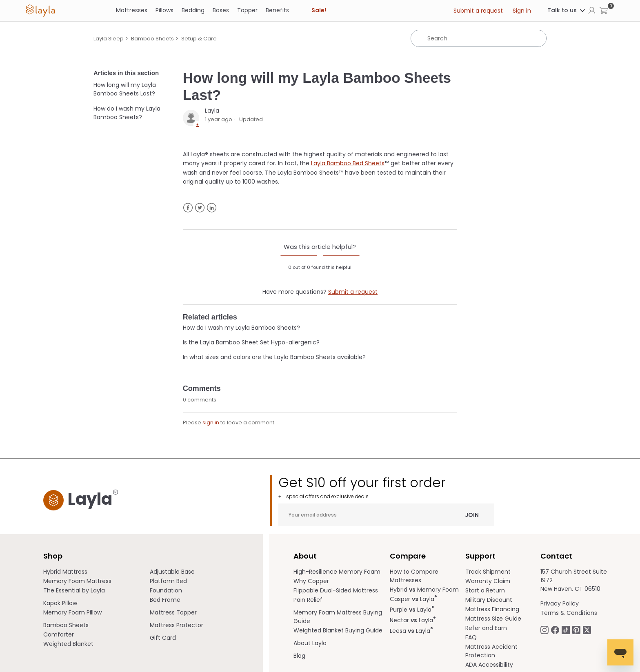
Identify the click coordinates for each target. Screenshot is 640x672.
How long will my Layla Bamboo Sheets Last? (125, 89)
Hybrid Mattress (65, 572)
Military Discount (489, 600)
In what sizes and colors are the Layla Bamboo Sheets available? (274, 357)
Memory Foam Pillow (72, 612)
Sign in (522, 11)
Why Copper (311, 581)
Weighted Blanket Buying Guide (338, 630)
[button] (604, 10)
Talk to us (567, 10)
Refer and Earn (486, 628)
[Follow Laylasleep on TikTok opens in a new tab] (566, 630)
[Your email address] (386, 515)
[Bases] (221, 10)
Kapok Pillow (60, 603)
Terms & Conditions (569, 613)
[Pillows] (164, 10)
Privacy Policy (560, 603)
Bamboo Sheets (152, 39)
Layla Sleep (109, 39)
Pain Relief (308, 600)
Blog (299, 656)
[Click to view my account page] (592, 10)
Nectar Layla (413, 620)
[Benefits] (277, 10)
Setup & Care (199, 39)
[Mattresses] (132, 10)
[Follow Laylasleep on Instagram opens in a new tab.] (544, 630)
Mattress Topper (173, 612)
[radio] (299, 256)
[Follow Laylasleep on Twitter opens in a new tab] (587, 630)
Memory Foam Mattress (77, 581)
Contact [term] (556, 556)
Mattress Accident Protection (491, 651)
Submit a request (478, 11)
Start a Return (485, 590)
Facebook (188, 208)
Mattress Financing (492, 609)
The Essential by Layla (74, 590)
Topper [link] (247, 10)
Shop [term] (53, 556)
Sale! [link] (319, 10)
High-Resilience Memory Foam (337, 572)
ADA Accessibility (489, 665)
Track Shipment (488, 572)
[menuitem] (97, 572)
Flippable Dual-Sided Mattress (336, 590)
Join (472, 515)
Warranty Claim (488, 581)
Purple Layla (412, 610)
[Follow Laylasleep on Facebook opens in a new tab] (555, 630)
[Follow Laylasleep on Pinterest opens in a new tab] (576, 630)
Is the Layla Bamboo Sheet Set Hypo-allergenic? (251, 342)
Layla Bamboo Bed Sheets (348, 163)
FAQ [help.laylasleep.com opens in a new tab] (471, 637)
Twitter (200, 208)
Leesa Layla (411, 631)
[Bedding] (193, 10)
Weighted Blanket (68, 644)
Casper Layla (413, 599)
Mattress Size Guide (493, 619)
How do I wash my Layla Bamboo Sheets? (127, 113)
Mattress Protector (177, 625)
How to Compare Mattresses (414, 576)
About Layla (310, 643)
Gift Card (163, 638)
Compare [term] (408, 556)
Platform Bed (168, 581)
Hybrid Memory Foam (424, 590)
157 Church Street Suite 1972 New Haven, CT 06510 (574, 580)
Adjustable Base (172, 572)
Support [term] (480, 556)
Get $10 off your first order (386, 487)
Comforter (59, 634)
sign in (211, 422)
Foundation (166, 590)
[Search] (479, 38)
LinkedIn (212, 208)
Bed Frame (165, 600)
